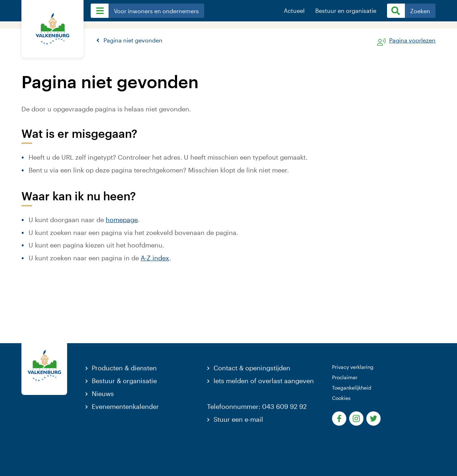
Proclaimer (345, 377)
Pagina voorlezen (412, 41)
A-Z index (155, 258)
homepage (122, 220)
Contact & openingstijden (252, 368)
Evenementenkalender (125, 406)
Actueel (294, 11)
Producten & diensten (124, 368)
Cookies (341, 398)
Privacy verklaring (353, 367)
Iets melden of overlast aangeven (264, 381)
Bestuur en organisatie (346, 11)
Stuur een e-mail (238, 419)
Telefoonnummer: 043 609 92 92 (257, 406)
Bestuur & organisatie (124, 381)
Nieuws (103, 394)
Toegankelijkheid (352, 388)
